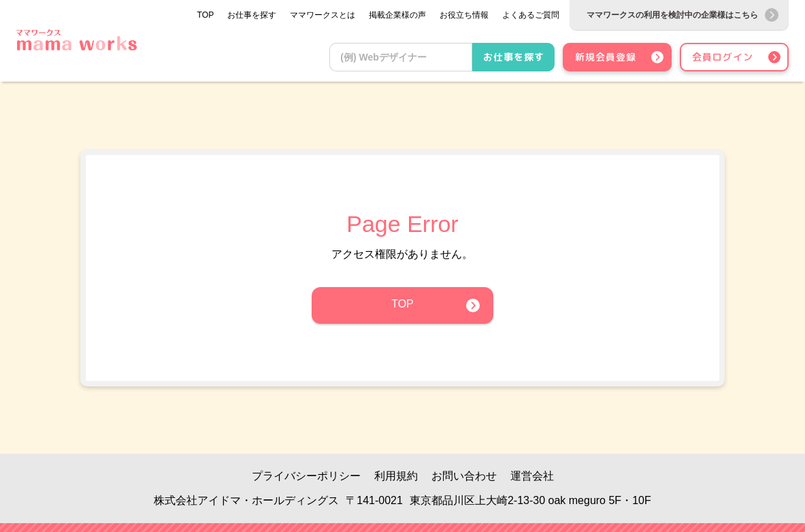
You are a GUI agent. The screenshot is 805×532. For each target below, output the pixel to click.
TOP (402, 304)
